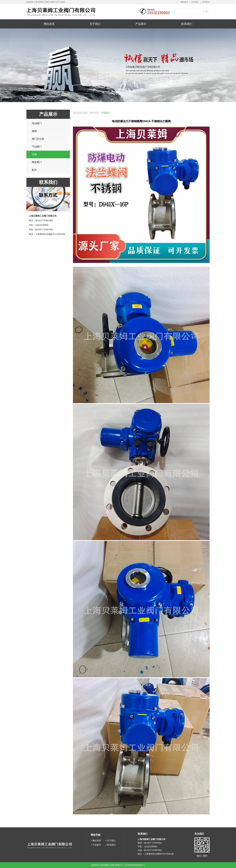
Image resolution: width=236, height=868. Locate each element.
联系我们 (206, 2)
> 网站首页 (96, 841)
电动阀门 (37, 123)
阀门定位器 (38, 139)
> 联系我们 (110, 845)
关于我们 (95, 24)
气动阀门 (37, 147)
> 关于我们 (110, 841)
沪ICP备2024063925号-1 (135, 865)
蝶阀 (34, 131)
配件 (34, 170)
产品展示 (141, 24)
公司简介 (195, 2)
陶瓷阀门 (37, 162)
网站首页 (184, 2)
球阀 (34, 154)
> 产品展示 (96, 845)
